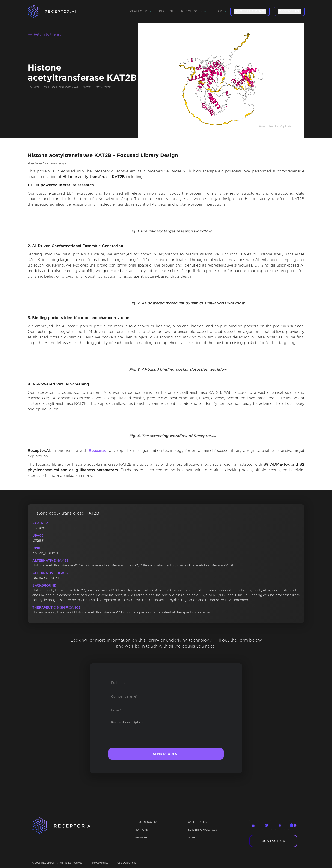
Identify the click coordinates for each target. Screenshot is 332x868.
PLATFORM (141, 830)
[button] (141, 11)
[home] (58, 11)
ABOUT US (141, 838)
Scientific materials (202, 830)
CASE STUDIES (197, 822)
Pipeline (167, 11)
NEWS (192, 838)
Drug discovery (146, 822)
